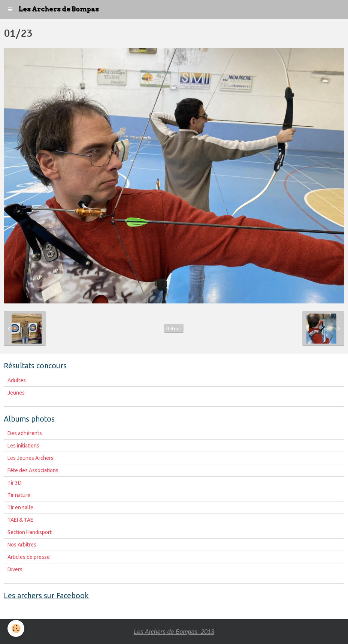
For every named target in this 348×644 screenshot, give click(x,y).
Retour (174, 328)
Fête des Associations (33, 470)
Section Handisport (30, 532)
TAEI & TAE (20, 520)
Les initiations (23, 446)
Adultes (17, 380)
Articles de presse (29, 557)
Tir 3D (15, 483)
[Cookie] (16, 628)
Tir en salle (20, 507)
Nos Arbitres (22, 545)
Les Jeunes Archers (31, 458)
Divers (15, 569)
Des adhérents (25, 433)
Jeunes (16, 393)
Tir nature (19, 495)
